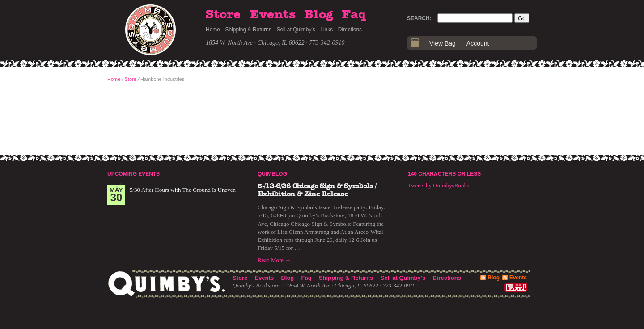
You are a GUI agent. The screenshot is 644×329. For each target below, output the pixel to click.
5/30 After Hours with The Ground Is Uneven (183, 190)
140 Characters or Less (444, 174)
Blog (318, 15)
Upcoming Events (133, 174)
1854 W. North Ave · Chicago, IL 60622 (255, 43)
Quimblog (272, 174)
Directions (350, 30)
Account (478, 43)
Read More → (274, 260)
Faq (354, 15)
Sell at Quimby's (296, 30)
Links (326, 30)
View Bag (443, 43)
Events (273, 15)
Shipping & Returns (248, 30)
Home (213, 30)
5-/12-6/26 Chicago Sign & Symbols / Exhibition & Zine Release (317, 190)
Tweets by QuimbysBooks (439, 185)
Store (223, 15)
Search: (419, 18)
